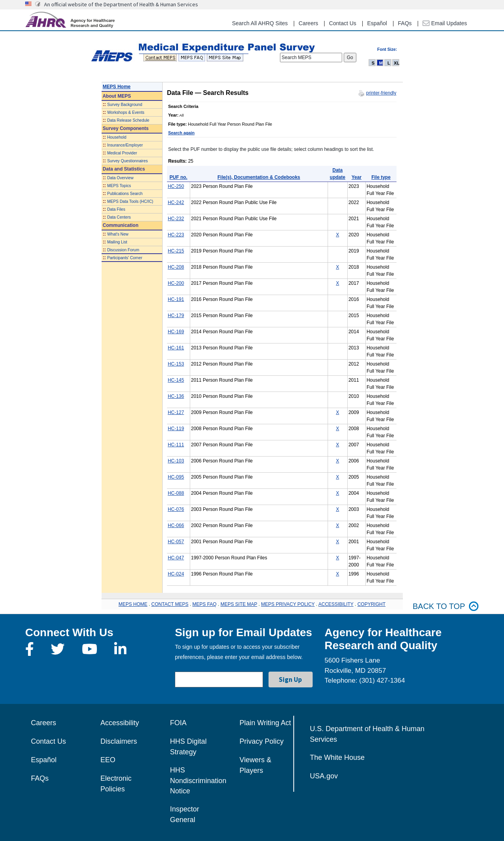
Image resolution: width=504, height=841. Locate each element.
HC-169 (176, 332)
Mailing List (117, 242)
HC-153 (176, 364)
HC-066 (176, 525)
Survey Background (125, 105)
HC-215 (176, 251)
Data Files (116, 209)
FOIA (178, 723)
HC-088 (176, 493)
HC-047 (176, 558)
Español (377, 23)
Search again (181, 133)
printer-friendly (381, 93)
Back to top (446, 606)
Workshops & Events (126, 112)
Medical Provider (122, 153)
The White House (337, 757)
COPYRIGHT (372, 604)
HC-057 (176, 542)
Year (357, 177)
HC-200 (176, 283)
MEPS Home (117, 87)
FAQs (405, 23)
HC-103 (176, 461)
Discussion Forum (123, 250)
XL (397, 63)
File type (381, 177)
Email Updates (445, 23)
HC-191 (176, 299)
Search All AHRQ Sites (260, 23)
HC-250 (176, 186)
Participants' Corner (125, 258)
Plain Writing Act (265, 723)
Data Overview (120, 178)
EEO (108, 760)
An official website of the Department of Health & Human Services (121, 4)
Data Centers (119, 217)
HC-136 (176, 396)
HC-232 (176, 219)
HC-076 (176, 509)
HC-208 (176, 267)
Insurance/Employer (125, 145)
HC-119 (176, 429)
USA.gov (324, 776)
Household (117, 137)
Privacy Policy (261, 741)
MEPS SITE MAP (239, 604)
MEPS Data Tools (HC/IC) (130, 201)
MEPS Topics (119, 186)
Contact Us (343, 23)
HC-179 (176, 316)
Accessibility (120, 723)
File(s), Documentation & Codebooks (259, 177)
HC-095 (176, 477)
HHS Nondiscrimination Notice (198, 781)
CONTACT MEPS (170, 604)
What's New (118, 234)
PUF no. (179, 177)
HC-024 (176, 574)
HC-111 (176, 445)
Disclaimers (119, 741)
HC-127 (176, 412)
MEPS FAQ (205, 604)
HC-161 (176, 348)
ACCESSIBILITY (336, 604)
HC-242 (176, 202)
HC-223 (176, 235)
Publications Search (125, 194)
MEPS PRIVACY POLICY (288, 604)
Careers (308, 23)
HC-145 (176, 380)
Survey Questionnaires (127, 161)
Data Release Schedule (128, 120)
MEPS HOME (133, 604)
